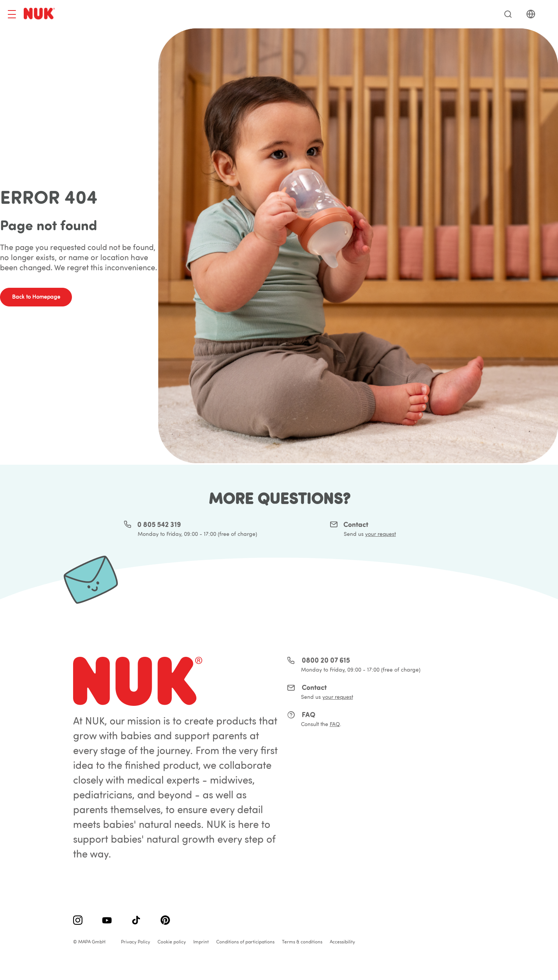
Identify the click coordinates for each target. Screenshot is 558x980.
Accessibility (342, 942)
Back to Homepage (36, 297)
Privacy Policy (136, 942)
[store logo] (41, 14)
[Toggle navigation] (12, 14)
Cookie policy (172, 942)
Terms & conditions (302, 942)
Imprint (201, 942)
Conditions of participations (245, 942)
